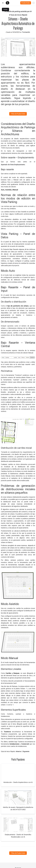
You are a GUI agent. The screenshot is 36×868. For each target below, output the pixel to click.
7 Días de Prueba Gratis (18, 114)
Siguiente (26, 751)
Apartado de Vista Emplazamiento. (13, 165)
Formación (26, 32)
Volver (5, 10)
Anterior (19, 751)
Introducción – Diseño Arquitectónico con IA (18, 782)
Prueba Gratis (26, 3)
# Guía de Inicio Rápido (18, 15)
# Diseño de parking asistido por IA (18, 11)
